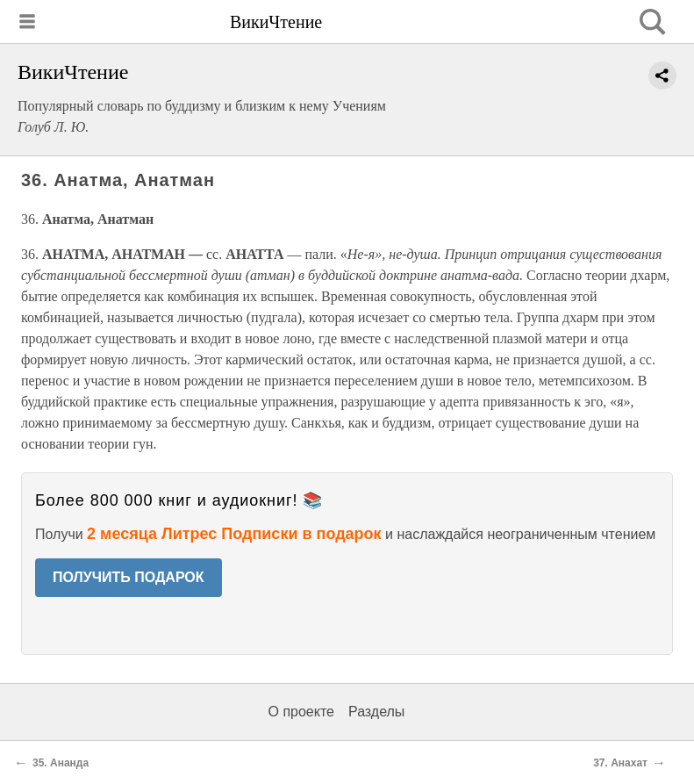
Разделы (376, 712)
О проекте (301, 712)
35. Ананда (61, 763)
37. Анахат (620, 763)
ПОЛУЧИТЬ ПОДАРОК (129, 577)
